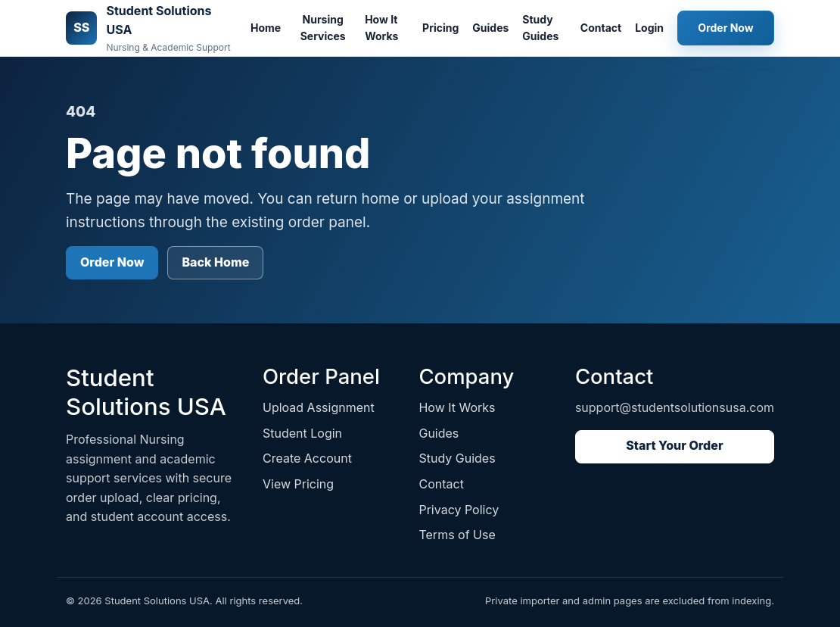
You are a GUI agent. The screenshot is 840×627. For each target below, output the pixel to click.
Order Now (725, 28)
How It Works (381, 28)
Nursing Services (323, 28)
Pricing (440, 28)
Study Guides (540, 28)
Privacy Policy (459, 510)
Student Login (302, 433)
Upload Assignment (319, 407)
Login (649, 28)
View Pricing (298, 484)
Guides (490, 28)
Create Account (307, 458)
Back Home (215, 262)
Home (266, 28)
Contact (601, 28)
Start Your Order (674, 445)
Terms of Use (457, 535)
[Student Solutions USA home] (149, 28)
